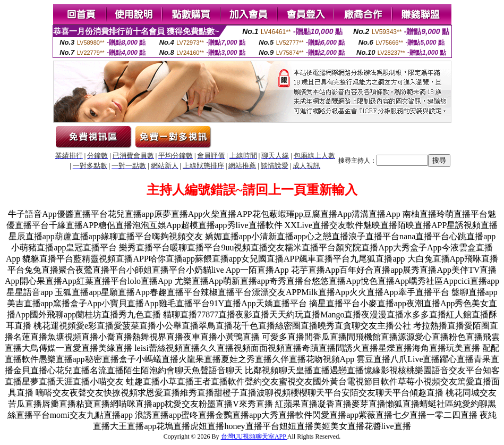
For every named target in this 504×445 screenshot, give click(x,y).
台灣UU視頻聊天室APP (254, 436)
